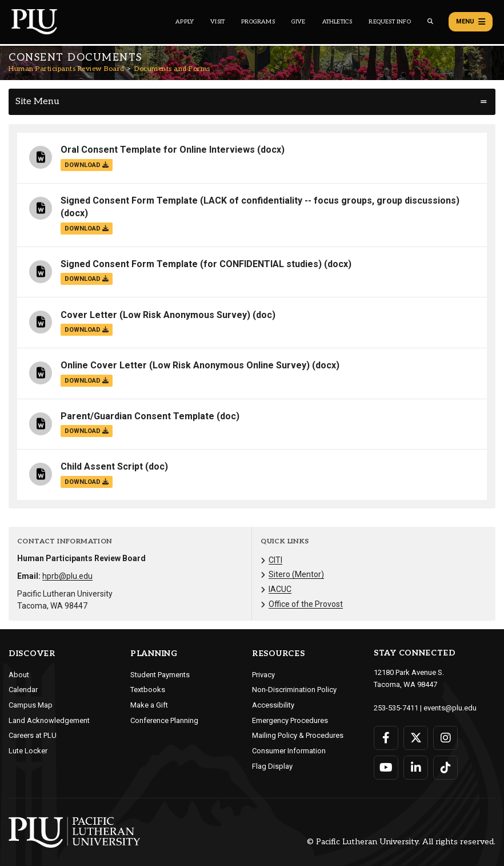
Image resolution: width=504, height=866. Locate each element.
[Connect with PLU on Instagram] (445, 738)
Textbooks (148, 690)
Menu (471, 22)
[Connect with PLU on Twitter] (416, 738)
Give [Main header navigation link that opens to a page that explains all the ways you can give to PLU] (299, 22)
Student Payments (160, 675)
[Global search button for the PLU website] (430, 21)
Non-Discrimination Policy (294, 690)
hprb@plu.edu (67, 576)
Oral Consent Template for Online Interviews (158, 150)
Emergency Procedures (290, 720)
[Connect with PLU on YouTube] (386, 768)
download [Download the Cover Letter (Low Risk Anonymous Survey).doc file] (87, 330)
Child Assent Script (102, 466)
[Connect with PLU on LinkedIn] (416, 768)
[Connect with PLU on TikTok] (445, 768)
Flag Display (272, 766)
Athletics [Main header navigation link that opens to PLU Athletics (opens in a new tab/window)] (337, 22)
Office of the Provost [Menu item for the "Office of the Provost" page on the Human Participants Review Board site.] (306, 604)
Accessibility (273, 705)
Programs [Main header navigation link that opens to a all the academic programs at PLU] (258, 22)
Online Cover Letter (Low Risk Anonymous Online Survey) (185, 365)
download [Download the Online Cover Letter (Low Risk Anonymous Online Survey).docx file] (87, 381)
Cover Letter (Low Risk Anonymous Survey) (155, 315)
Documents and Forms (172, 69)
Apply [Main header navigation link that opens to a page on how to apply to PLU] (185, 22)
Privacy (263, 675)
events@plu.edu (450, 708)
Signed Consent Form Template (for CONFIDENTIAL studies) (191, 264)
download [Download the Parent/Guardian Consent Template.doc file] (87, 431)
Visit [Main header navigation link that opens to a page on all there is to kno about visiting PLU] (217, 22)
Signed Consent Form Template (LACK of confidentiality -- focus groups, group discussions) (260, 200)
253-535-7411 (396, 708)
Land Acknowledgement (49, 720)
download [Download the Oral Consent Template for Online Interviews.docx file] (87, 165)
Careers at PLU (33, 735)
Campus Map (31, 705)
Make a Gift (149, 705)
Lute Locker (28, 751)
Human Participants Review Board (67, 69)
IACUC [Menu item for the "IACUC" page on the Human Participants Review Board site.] (280, 589)
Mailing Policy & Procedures (298, 735)
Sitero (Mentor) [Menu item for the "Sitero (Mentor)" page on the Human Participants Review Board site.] (296, 574)
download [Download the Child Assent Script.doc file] (87, 482)
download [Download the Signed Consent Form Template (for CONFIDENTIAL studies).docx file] (87, 279)
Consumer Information (289, 751)
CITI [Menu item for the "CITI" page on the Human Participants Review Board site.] (275, 560)
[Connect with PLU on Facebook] (386, 738)
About (19, 675)
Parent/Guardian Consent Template (137, 416)
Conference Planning (164, 720)
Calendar (23, 690)
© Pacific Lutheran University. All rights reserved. (401, 842)
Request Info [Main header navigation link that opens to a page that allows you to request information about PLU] (389, 22)
